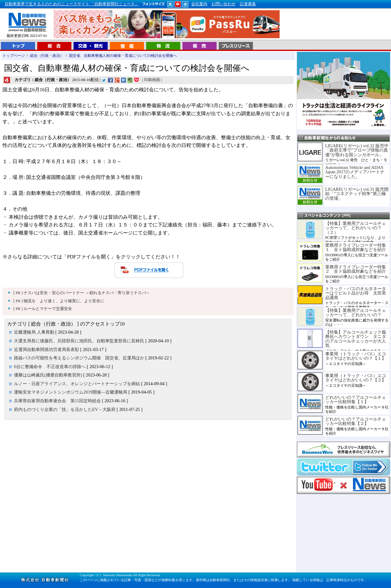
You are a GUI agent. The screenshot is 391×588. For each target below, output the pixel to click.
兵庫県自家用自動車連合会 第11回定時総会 (57, 401)
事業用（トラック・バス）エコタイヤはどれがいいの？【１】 (356, 356)
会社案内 (199, 4)
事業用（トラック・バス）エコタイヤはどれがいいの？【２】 (356, 378)
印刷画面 (152, 80)
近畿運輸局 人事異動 (34, 332)
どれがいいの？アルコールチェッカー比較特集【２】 (356, 421)
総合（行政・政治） (47, 56)
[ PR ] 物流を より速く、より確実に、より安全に (59, 301)
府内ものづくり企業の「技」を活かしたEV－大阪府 (65, 409)
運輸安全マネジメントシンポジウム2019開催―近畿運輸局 (71, 392)
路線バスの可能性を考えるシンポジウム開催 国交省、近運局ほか (79, 358)
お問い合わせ (223, 4)
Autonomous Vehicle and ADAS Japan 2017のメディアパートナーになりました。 (355, 172)
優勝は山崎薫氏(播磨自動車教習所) (48, 375)
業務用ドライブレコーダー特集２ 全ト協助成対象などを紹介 (356, 269)
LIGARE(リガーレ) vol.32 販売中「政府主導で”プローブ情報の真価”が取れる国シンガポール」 (357, 150)
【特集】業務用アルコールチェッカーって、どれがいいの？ (356, 312)
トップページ (14, 56)
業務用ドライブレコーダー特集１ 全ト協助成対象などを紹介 (356, 247)
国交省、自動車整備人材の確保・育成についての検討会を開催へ (123, 56)
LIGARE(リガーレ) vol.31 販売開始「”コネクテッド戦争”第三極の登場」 (357, 194)
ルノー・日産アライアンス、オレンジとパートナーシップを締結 (77, 384)
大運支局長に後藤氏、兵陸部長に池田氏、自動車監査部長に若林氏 (79, 341)
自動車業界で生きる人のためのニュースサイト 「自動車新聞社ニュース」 (72, 4)
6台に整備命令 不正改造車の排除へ (50, 367)
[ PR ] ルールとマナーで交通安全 (43, 309)
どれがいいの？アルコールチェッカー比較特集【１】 (356, 399)
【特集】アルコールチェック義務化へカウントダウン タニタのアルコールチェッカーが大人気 (356, 339)
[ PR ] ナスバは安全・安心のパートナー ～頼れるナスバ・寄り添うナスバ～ (82, 293)
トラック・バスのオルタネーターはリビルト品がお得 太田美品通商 (356, 293)
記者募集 (248, 4)
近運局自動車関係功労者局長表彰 (47, 349)
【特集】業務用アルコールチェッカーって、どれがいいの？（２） (356, 228)
